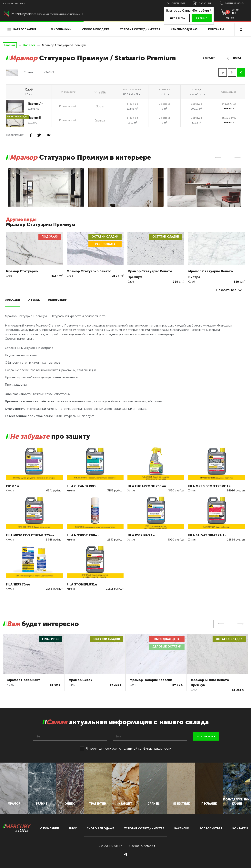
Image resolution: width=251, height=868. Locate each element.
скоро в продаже (96, 29)
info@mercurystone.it (142, 846)
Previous (218, 157)
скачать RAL (202, 3)
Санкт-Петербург (176, 3)
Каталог (29, 45)
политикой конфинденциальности (146, 749)
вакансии (182, 828)
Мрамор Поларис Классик (151, 680)
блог (73, 828)
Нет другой (178, 18)
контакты (240, 828)
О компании (50, 828)
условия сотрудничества (140, 29)
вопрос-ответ (211, 828)
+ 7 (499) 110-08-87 (14, 4)
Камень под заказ (184, 29)
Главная (10, 45)
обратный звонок (232, 3)
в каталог (206, 58)
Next (237, 157)
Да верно (202, 18)
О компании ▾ (61, 29)
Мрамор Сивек (80, 680)
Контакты (216, 29)
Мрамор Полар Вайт (24, 680)
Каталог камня (22, 29)
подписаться (206, 737)
